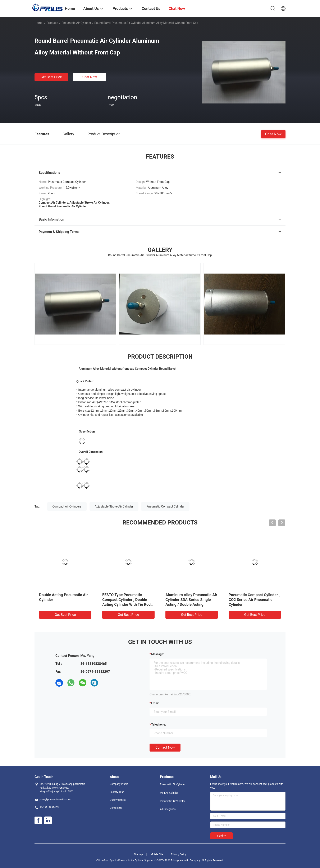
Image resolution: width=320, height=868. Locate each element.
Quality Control (118, 800)
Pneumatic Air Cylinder (76, 23)
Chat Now (90, 77)
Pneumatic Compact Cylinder (165, 506)
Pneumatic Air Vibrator (173, 801)
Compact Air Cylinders (67, 506)
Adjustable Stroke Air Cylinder (114, 506)
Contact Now (165, 747)
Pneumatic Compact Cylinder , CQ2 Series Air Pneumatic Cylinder (254, 600)
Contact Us (116, 808)
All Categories (168, 809)
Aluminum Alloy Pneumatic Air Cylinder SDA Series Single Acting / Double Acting (191, 600)
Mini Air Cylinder (169, 793)
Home (38, 23)
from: (155, 703)
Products (52, 23)
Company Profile (119, 784)
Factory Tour (117, 792)
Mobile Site (157, 854)
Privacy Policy (179, 854)
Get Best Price (51, 77)
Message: (158, 654)
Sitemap (138, 854)
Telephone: (159, 725)
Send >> (221, 836)
